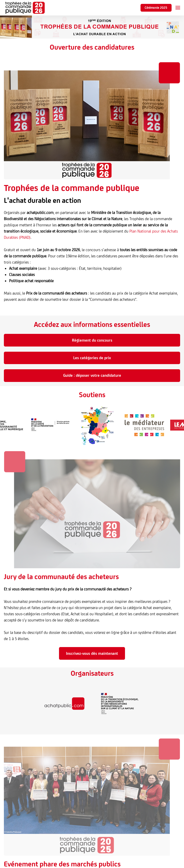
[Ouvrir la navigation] (178, 8)
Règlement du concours (92, 340)
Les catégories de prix (92, 358)
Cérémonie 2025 (156, 8)
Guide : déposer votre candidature (92, 375)
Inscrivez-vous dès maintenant (92, 653)
